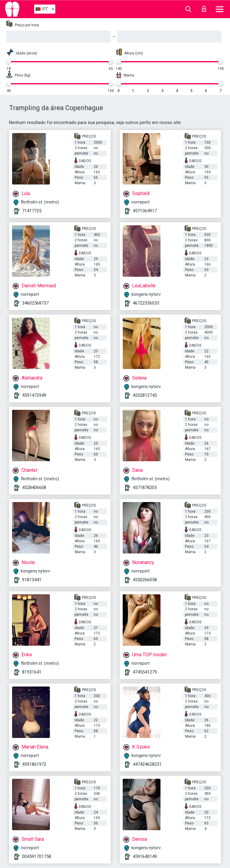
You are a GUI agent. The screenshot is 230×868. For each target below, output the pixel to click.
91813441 (32, 580)
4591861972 (34, 764)
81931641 (32, 672)
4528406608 (34, 488)
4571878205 (145, 488)
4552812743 (145, 395)
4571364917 (145, 211)
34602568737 (35, 303)
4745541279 (145, 672)
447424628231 (147, 764)
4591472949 (34, 395)
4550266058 (145, 580)
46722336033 (146, 303)
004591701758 (37, 857)
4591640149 (145, 857)
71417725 (32, 211)
